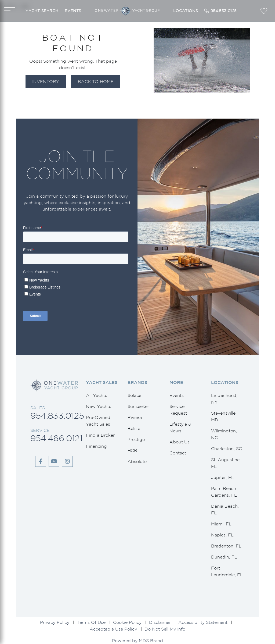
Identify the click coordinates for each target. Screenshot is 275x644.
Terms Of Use (91, 622)
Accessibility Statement (203, 622)
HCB (132, 450)
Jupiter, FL (222, 477)
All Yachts (97, 395)
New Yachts (99, 406)
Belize (134, 428)
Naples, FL (222, 535)
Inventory (46, 81)
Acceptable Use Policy (113, 629)
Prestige (136, 439)
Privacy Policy (55, 622)
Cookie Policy (127, 622)
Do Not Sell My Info (165, 629)
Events (73, 11)
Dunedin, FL (224, 557)
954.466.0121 (56, 438)
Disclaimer (160, 622)
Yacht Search (42, 11)
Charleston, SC (227, 449)
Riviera (135, 417)
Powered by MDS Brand (137, 641)
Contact (178, 453)
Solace (134, 395)
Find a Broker (100, 435)
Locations (186, 11)
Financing (96, 446)
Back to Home (96, 81)
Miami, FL (221, 524)
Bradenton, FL (226, 546)
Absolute (137, 461)
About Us (180, 442)
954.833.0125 (57, 416)
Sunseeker (138, 406)
